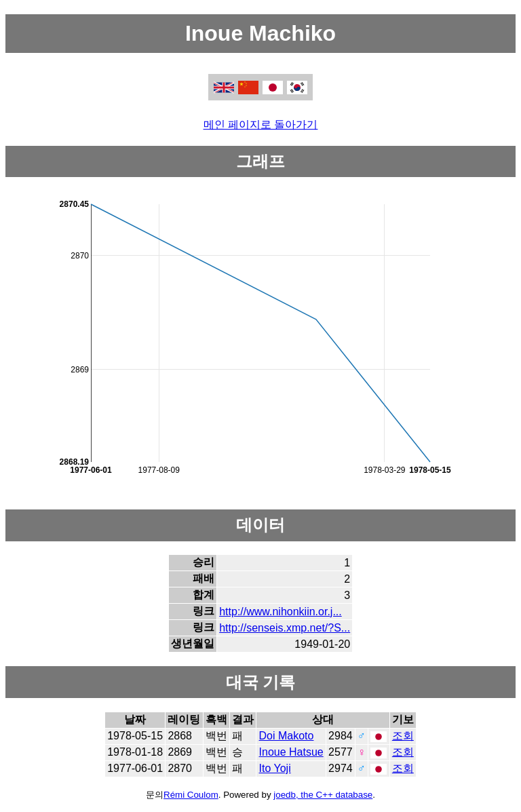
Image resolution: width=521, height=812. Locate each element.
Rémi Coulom (191, 795)
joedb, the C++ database (323, 795)
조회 (403, 736)
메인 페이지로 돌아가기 (261, 124)
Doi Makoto (287, 736)
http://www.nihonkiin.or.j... (281, 612)
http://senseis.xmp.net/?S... (285, 628)
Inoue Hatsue (291, 752)
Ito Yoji (275, 768)
